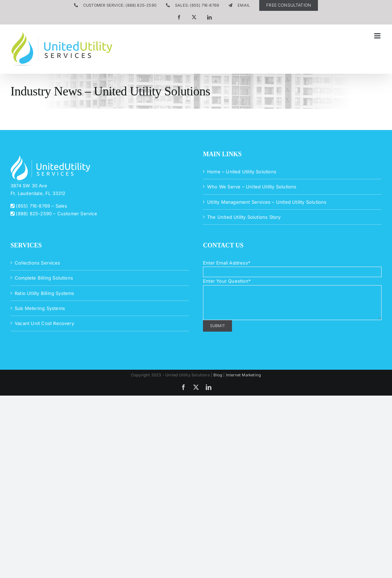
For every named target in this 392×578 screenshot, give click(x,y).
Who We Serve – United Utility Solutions (252, 187)
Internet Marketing (244, 375)
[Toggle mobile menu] (378, 36)
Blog (218, 375)
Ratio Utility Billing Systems (45, 293)
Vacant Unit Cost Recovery (44, 323)
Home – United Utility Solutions (242, 172)
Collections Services (37, 263)
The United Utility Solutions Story (244, 217)
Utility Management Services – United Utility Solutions (267, 202)
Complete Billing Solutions (44, 278)
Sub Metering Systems (40, 308)
